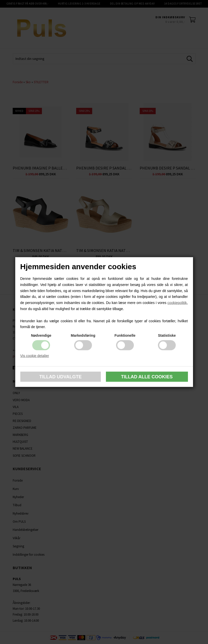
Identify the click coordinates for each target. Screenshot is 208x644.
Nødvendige (41, 335)
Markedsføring (83, 335)
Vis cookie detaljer (35, 356)
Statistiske (167, 335)
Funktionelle (125, 335)
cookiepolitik (177, 303)
